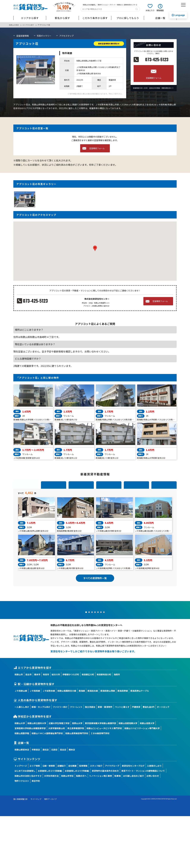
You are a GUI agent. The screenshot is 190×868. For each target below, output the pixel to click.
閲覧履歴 (160, 10)
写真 (44, 36)
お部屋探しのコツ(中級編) (77, 823)
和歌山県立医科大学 (37, 775)
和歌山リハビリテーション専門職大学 (142, 780)
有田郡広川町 (88, 726)
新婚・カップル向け (41, 759)
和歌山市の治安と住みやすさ (28, 828)
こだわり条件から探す (95, 18)
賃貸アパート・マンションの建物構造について (143, 823)
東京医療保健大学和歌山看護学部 (100, 775)
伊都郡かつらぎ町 (71, 726)
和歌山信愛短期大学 (128, 775)
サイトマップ (36, 851)
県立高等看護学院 (76, 780)
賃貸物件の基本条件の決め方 (105, 823)
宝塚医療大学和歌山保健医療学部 (30, 780)
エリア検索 (35, 818)
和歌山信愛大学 (147, 775)
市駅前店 (36, 801)
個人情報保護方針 (20, 851)
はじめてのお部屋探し (25, 823)
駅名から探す (62, 18)
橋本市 (37, 726)
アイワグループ (112, 818)
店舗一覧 (160, 18)
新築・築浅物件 (105, 759)
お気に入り (150, 10)
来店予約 (36, 833)
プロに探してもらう (128, 18)
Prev (4, 647)
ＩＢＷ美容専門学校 (100, 785)
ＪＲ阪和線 (35, 742)
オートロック (163, 759)
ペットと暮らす (122, 759)
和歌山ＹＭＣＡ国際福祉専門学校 (47, 785)
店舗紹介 (62, 818)
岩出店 (63, 801)
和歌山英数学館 (22, 785)
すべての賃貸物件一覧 (95, 604)
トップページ (21, 818)
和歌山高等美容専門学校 (77, 785)
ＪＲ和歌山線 (21, 742)
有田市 (46, 726)
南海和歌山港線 (108, 742)
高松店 (46, 801)
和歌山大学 (20, 775)
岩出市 (28, 726)
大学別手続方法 (51, 828)
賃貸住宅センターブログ (133, 818)
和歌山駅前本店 (22, 801)
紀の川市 (56, 726)
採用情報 (83, 818)
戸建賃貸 (136, 759)
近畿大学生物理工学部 (59, 775)
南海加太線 (93, 742)
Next (186, 647)
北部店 (54, 801)
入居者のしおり (154, 818)
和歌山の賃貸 (14, 25)
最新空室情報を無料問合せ (109, 44)
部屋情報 (23, 36)
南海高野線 (123, 742)
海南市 (117, 726)
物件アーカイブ (50, 851)
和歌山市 (19, 726)
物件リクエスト (22, 833)
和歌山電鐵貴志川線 (67, 742)
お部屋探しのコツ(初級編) (50, 823)
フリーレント (76, 759)
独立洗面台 (90, 759)
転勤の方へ (81, 828)
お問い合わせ (153, 828)
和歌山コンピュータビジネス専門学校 (104, 780)
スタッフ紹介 (96, 818)
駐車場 (118, 828)
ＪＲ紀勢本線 (49, 742)
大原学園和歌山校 (57, 780)
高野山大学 (77, 775)
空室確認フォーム (154, 78)
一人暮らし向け (22, 759)
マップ (66, 36)
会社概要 (72, 818)
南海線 (82, 742)
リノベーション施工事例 (100, 828)
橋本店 (72, 801)
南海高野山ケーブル (140, 742)
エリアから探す (30, 18)
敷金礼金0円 (149, 759)
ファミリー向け (60, 759)
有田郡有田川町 (104, 726)
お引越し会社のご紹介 (134, 828)
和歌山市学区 (67, 828)
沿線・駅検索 (49, 818)
